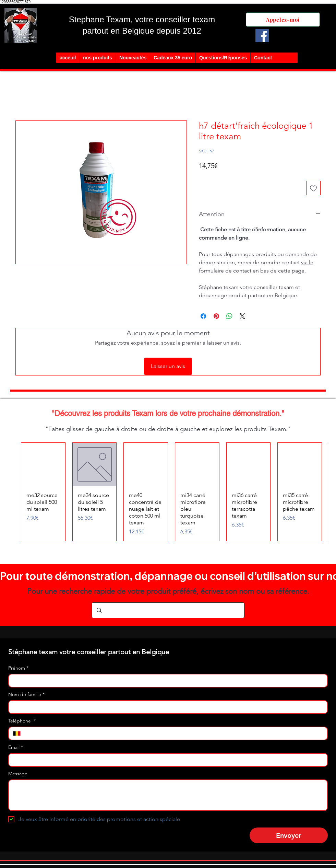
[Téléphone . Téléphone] (174, 733)
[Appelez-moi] (283, 20)
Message (18, 774)
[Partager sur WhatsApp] (229, 316)
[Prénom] (166, 681)
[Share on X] (242, 316)
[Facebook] (262, 36)
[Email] (166, 760)
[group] (168, 492)
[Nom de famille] (166, 707)
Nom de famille (26, 695)
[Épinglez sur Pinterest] (216, 316)
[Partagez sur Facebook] (203, 316)
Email (16, 747)
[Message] (168, 795)
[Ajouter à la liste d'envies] (313, 188)
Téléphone (22, 721)
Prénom (18, 668)
